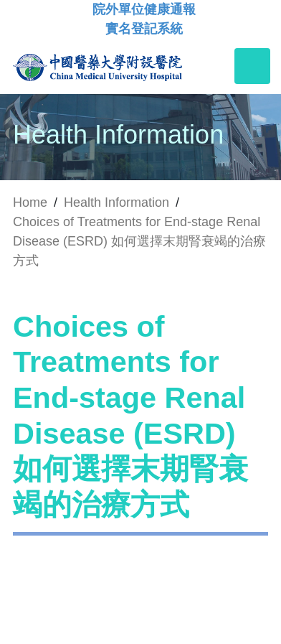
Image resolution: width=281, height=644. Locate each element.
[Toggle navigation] (252, 66)
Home (30, 202)
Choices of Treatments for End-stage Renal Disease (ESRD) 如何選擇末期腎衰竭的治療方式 (139, 241)
